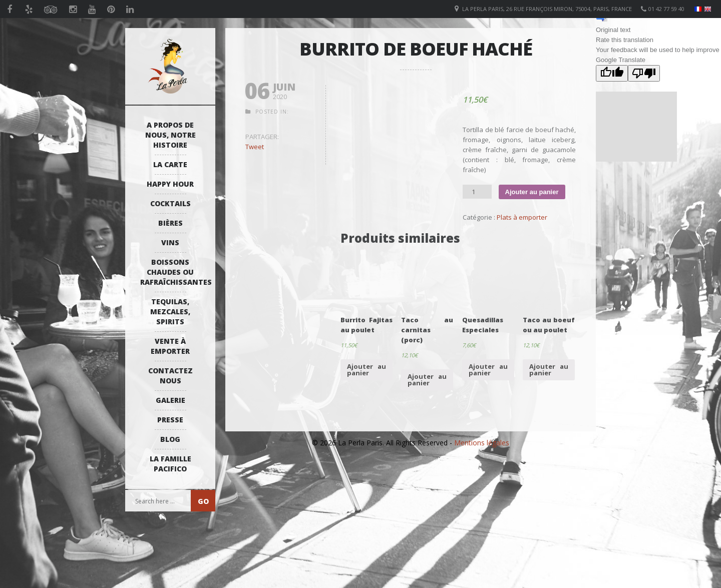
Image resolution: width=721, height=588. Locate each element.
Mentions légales (482, 443)
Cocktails (170, 203)
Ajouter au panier (532, 192)
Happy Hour (170, 184)
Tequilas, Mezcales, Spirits (170, 312)
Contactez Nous (170, 376)
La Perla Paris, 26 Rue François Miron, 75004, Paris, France (547, 9)
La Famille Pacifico (170, 464)
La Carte (170, 164)
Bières (170, 223)
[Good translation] (612, 73)
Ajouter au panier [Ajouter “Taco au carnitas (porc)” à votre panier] (427, 380)
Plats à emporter (522, 217)
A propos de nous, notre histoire (170, 135)
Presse (170, 420)
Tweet (255, 147)
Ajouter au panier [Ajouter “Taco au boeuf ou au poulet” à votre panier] (549, 370)
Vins (170, 242)
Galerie (170, 400)
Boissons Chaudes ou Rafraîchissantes (173, 272)
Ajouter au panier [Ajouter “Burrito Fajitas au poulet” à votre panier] (367, 370)
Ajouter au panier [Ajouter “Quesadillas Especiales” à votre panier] (488, 370)
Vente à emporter (170, 346)
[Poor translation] (644, 73)
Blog (170, 439)
